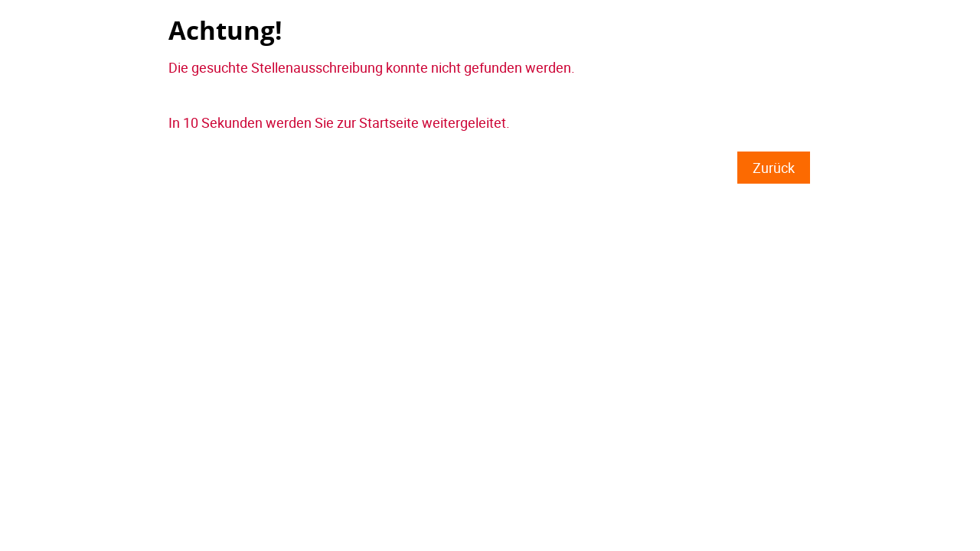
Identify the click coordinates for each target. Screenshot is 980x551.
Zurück (774, 168)
